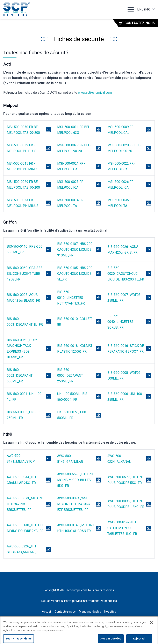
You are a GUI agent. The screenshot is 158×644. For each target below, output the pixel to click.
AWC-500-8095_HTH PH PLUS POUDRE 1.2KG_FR (126, 504)
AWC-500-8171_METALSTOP (21, 459)
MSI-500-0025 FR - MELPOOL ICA (71, 185)
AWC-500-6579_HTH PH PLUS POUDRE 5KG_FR (125, 480)
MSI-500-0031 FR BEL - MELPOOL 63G (75, 130)
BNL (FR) (146, 9)
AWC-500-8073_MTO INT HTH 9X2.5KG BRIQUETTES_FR (25, 504)
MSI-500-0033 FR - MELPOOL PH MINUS (23, 203)
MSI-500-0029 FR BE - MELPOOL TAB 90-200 (23, 185)
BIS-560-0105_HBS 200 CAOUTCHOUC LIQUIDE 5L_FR (75, 274)
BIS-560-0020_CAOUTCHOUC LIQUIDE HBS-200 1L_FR (126, 274)
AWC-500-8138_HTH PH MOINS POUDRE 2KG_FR (25, 528)
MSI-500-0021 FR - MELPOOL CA (71, 166)
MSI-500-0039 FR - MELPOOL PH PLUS (22, 148)
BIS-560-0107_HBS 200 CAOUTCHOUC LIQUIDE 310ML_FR (75, 250)
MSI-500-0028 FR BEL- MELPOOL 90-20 (124, 148)
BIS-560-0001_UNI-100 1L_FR (24, 397)
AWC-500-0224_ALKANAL (119, 459)
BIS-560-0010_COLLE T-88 (75, 322)
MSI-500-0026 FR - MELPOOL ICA (121, 185)
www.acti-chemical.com (95, 93)
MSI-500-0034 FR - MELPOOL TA (71, 203)
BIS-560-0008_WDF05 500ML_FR (124, 376)
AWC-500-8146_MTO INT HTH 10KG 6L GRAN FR (76, 528)
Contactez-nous (137, 23)
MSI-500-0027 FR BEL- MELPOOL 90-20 (74, 148)
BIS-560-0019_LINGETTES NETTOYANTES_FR (71, 298)
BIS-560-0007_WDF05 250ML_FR (124, 298)
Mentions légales (90, 612)
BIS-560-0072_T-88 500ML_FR (72, 415)
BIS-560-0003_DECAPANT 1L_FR (25, 322)
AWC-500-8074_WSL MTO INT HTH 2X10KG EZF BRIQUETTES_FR (74, 504)
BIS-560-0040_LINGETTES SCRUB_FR (120, 322)
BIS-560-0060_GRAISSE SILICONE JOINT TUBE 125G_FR (25, 274)
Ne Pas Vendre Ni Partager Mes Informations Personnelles (79, 601)
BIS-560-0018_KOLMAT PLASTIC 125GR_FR (75, 349)
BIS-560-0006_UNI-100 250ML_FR (125, 397)
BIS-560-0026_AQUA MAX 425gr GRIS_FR (123, 250)
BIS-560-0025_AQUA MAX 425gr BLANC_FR (23, 298)
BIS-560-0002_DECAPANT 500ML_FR (20, 376)
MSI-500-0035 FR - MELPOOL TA (121, 203)
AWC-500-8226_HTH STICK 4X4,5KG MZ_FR (24, 549)
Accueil (47, 612)
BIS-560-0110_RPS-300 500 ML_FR (25, 249)
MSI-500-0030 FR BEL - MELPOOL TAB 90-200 (24, 130)
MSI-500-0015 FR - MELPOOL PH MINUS (23, 166)
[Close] (151, 626)
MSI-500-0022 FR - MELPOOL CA (121, 166)
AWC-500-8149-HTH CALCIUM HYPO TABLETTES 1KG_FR (122, 528)
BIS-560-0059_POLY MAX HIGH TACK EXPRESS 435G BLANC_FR (22, 349)
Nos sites (110, 612)
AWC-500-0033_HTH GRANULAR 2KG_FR (22, 480)
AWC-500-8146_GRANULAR (70, 459)
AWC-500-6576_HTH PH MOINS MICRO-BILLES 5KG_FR (75, 480)
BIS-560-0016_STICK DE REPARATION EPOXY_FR (126, 349)
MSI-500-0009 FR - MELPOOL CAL (121, 130)
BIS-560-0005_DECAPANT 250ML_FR (70, 376)
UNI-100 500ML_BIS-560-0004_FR (73, 397)
